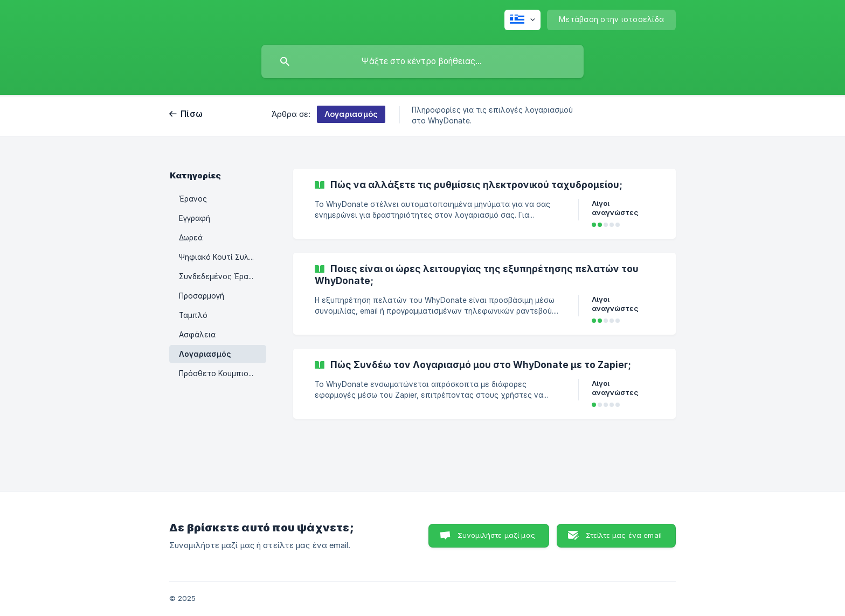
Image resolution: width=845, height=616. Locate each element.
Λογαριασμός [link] (205, 354)
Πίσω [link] (192, 114)
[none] (522, 20)
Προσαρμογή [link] (202, 296)
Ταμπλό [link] (193, 315)
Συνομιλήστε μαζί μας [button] (496, 535)
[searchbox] (422, 61)
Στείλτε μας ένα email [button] (624, 535)
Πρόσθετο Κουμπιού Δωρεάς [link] (223, 373)
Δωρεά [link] (191, 238)
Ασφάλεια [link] (197, 335)
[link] (484, 204)
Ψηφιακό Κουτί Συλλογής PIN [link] (223, 257)
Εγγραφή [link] (195, 218)
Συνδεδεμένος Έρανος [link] (220, 276)
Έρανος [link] (193, 199)
